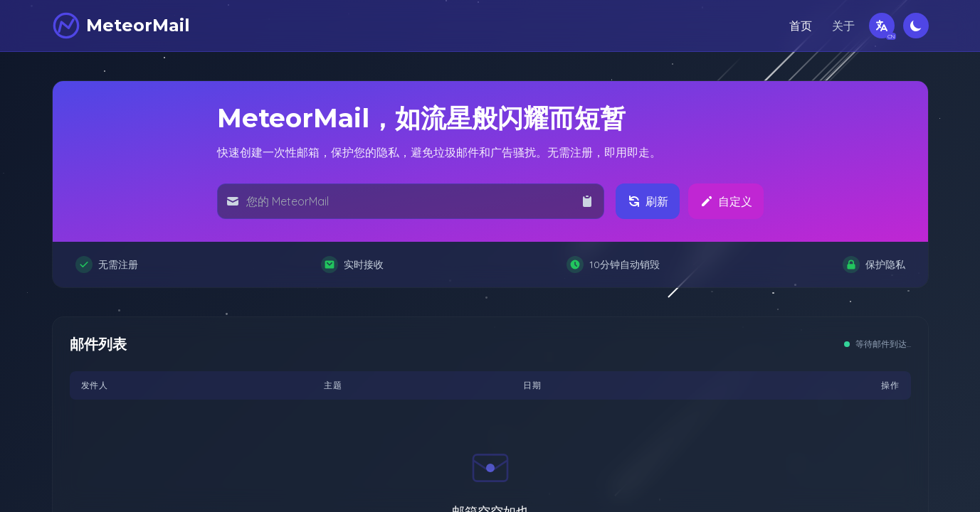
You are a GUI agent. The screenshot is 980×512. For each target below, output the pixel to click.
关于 (843, 26)
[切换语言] (882, 26)
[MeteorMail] (121, 26)
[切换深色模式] (916, 26)
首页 (801, 26)
